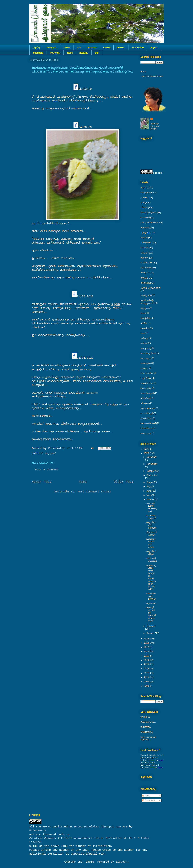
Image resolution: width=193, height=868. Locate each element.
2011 (147, 673)
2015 (147, 656)
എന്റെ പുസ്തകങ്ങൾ (151, 288)
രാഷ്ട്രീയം (146, 318)
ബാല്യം (84, 53)
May (149, 495)
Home (83, 482)
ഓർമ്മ (67, 48)
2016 (147, 652)
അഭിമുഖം (146, 363)
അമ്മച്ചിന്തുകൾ (148, 213)
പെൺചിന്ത (138, 48)
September (152, 475)
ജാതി (70, 53)
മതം (97, 53)
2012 (147, 669)
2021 (147, 449)
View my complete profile (155, 126)
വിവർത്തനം (147, 428)
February (151, 626)
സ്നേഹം (154, 48)
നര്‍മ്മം (144, 343)
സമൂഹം (145, 273)
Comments (149, 800)
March (150, 499)
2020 (147, 453)
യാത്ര (107, 48)
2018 (147, 643)
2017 (147, 647)
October (151, 471)
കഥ (79, 48)
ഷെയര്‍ (144, 248)
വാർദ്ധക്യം (147, 373)
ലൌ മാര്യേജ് (148, 423)
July (149, 486)
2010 (147, 677)
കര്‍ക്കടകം (146, 388)
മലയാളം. (145, 717)
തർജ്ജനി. (146, 727)
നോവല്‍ (92, 48)
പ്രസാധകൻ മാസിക (151, 596)
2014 (147, 660)
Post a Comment (47, 470)
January (151, 633)
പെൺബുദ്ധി (147, 393)
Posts (146, 796)
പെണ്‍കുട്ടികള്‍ (148, 353)
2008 (147, 686)
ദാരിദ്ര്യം (146, 378)
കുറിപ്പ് (36, 48)
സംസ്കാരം (55, 53)
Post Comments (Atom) (94, 492)
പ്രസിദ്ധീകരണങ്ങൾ (151, 77)
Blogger (121, 862)
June (149, 491)
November (152, 464)
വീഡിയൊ (146, 268)
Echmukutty (38, 831)
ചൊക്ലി (145, 218)
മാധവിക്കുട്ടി (147, 413)
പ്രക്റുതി (146, 398)
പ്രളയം (145, 403)
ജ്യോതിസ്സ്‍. (147, 732)
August (150, 482)
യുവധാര (151, 603)
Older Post (124, 482)
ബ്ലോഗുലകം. (148, 722)
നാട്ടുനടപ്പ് (146, 348)
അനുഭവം (52, 48)
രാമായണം (146, 418)
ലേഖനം (121, 48)
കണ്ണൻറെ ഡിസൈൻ (151, 525)
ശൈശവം (146, 433)
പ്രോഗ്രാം (146, 243)
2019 (147, 639)
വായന (144, 368)
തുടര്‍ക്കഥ (38, 53)
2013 (147, 664)
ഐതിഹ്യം (147, 383)
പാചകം (144, 253)
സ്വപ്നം (144, 338)
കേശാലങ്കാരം (148, 408)
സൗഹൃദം (146, 358)
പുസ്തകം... (146, 233)
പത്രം (144, 323)
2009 (147, 682)
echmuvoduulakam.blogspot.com (97, 827)
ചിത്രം (144, 208)
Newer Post (42, 482)
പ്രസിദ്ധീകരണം (149, 223)
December (152, 457)
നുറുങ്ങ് (50, 453)
